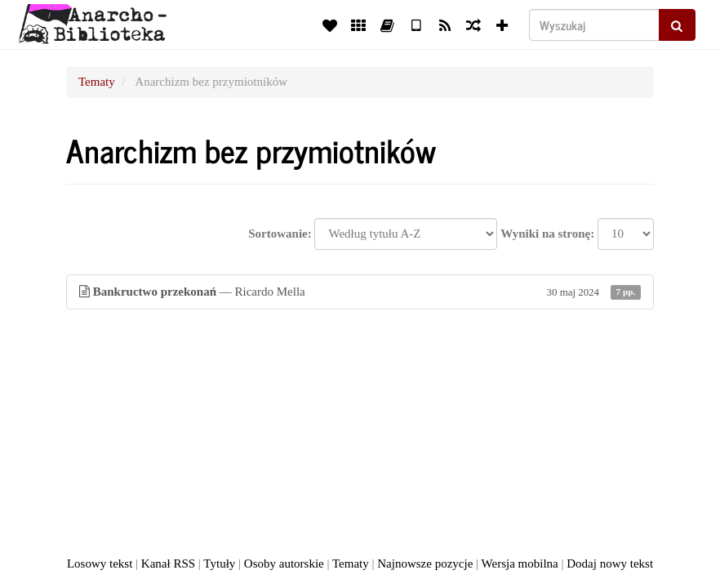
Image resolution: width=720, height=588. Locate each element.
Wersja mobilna (520, 563)
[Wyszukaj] (594, 25)
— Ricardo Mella (360, 292)
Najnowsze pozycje (425, 563)
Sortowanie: (280, 234)
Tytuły (219, 563)
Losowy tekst (100, 563)
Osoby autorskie (284, 563)
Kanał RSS (168, 563)
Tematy (97, 82)
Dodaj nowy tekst (610, 563)
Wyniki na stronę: (547, 234)
